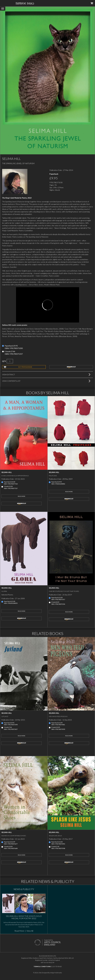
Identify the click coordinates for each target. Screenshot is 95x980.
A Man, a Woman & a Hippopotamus (15, 476)
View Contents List (11, 381)
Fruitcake (53, 476)
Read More (22, 496)
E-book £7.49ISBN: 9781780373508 (58, 847)
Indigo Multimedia (56, 973)
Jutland (5, 716)
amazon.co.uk (71, 367)
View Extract (9, 375)
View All (30, 931)
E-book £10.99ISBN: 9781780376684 (11, 847)
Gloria (4, 591)
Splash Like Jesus (55, 836)
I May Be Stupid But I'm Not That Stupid (64, 591)
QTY (4, 361)
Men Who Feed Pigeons (58, 716)
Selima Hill (7, 472)
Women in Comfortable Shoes (14, 836)
